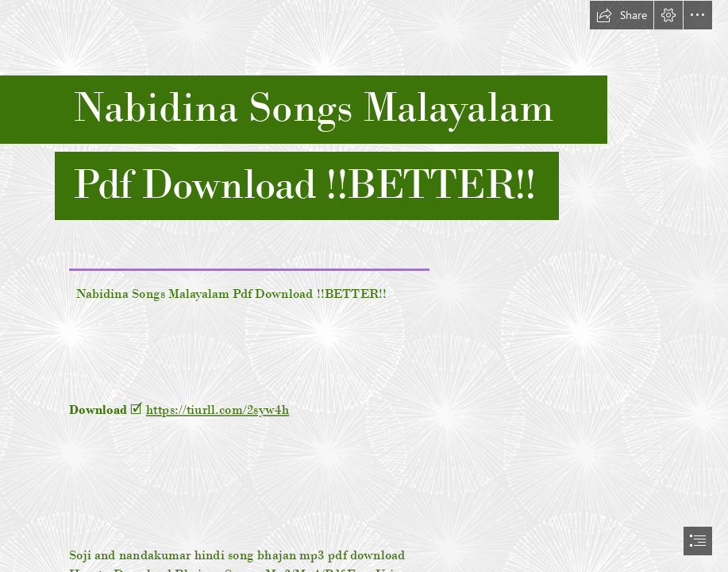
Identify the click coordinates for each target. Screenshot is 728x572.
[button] (622, 15)
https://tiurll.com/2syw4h (218, 409)
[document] (364, 286)
